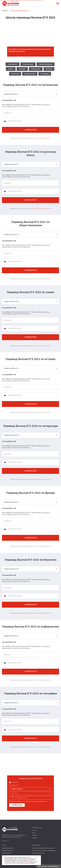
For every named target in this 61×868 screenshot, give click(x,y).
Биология (15, 74)
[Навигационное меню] (58, 3)
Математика (13, 64)
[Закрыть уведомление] (39, 857)
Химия (11, 69)
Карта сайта (6, 841)
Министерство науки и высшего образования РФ (44, 851)
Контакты (35, 838)
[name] (31, 793)
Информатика (30, 74)
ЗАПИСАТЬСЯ (17, 805)
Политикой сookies (24, 862)
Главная (5, 11)
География (45, 74)
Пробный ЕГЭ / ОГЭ (7, 853)
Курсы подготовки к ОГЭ (8, 851)
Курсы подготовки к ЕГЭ (8, 848)
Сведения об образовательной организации (43, 848)
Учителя (34, 830)
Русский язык (28, 64)
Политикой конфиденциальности (42, 138)
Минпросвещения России (38, 853)
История (22, 69)
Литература (36, 69)
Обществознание (46, 64)
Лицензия (35, 835)
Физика (49, 69)
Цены (34, 833)
